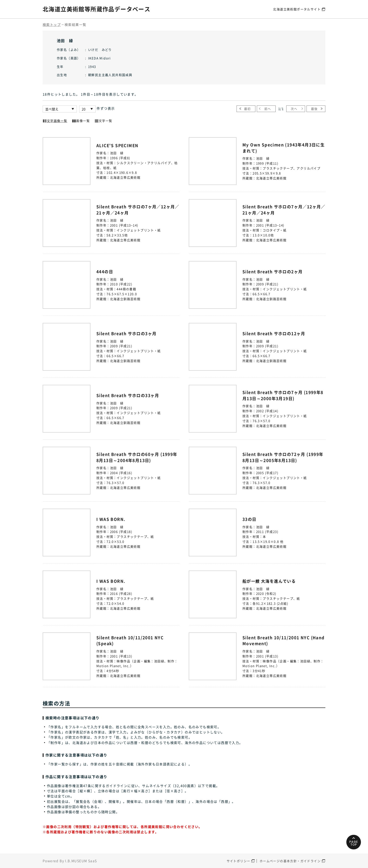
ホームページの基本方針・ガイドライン (290, 861)
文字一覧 (103, 120)
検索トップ (52, 24)
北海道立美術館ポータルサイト (297, 9)
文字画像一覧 (55, 120)
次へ (294, 109)
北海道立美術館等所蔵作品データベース (96, 9)
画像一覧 (81, 120)
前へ (268, 109)
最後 (314, 109)
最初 (247, 109)
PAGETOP (354, 843)
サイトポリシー (239, 861)
